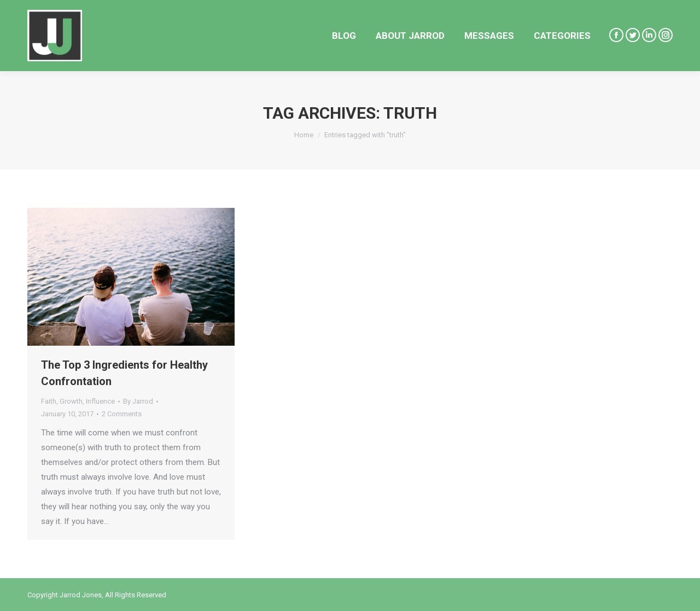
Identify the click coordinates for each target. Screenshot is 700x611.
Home (304, 135)
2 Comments (122, 414)
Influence (100, 401)
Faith (49, 401)
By (138, 401)
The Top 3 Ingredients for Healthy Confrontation (124, 373)
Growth (71, 401)
